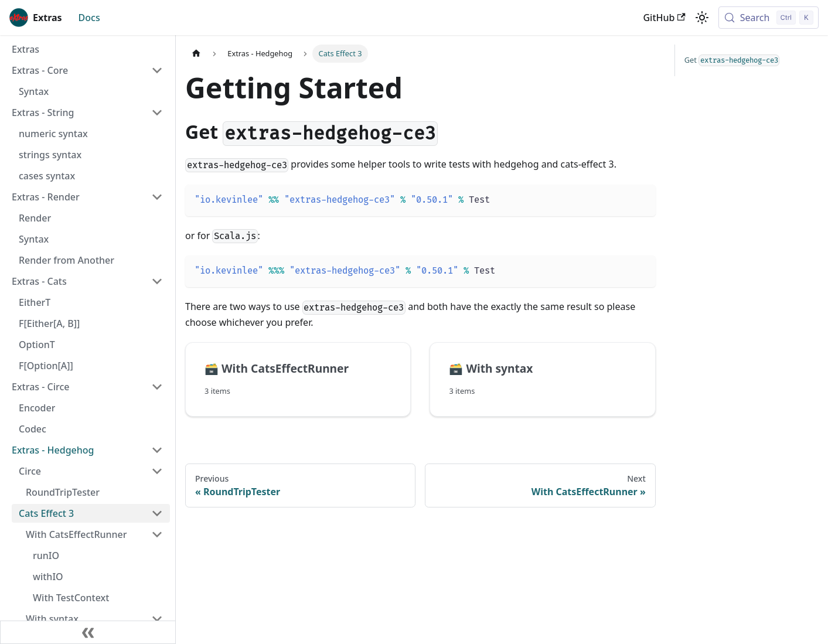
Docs (89, 18)
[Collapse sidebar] (88, 632)
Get (732, 60)
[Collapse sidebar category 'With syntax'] (157, 619)
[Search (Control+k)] (769, 18)
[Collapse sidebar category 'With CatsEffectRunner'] (157, 534)
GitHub (664, 18)
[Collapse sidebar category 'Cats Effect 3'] (157, 513)
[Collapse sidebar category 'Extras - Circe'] (157, 387)
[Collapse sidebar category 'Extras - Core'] (157, 70)
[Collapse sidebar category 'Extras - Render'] (157, 197)
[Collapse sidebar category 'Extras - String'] (157, 113)
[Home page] (196, 54)
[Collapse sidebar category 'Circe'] (157, 471)
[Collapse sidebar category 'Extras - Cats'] (157, 281)
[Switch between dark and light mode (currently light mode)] (702, 18)
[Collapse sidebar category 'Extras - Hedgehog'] (157, 450)
